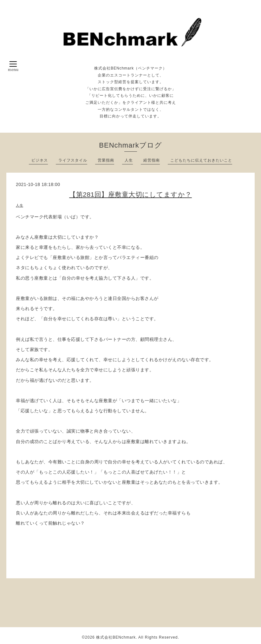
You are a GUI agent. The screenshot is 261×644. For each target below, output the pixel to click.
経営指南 (152, 160)
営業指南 (106, 160)
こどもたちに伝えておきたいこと (201, 160)
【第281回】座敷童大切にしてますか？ (130, 194)
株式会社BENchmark (116, 637)
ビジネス (40, 160)
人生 (129, 160)
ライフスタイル (73, 160)
